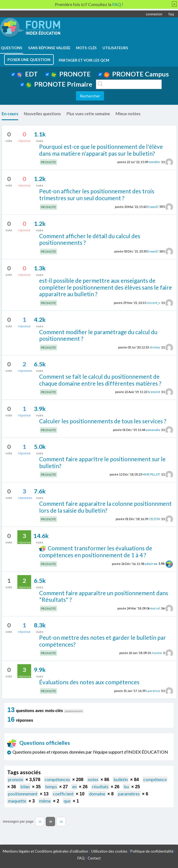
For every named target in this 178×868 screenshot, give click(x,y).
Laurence (153, 691)
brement (154, 392)
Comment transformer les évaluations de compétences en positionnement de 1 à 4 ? (96, 551)
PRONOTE (71, 74)
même (45, 801)
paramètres (129, 794)
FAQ (81, 858)
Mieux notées (128, 114)
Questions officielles (39, 743)
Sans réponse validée (49, 48)
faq (171, 14)
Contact (94, 858)
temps (51, 786)
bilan (25, 786)
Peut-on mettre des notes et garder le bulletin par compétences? (103, 641)
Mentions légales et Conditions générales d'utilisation (45, 851)
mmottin (154, 162)
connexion (154, 14)
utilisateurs (115, 48)
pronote (16, 779)
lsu (126, 786)
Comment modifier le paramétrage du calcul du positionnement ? (98, 335)
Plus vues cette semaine (88, 114)
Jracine (157, 653)
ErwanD (153, 206)
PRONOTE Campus (136, 74)
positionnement (23, 794)
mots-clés (86, 48)
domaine (97, 794)
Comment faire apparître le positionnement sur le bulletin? (102, 462)
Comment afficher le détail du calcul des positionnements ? (90, 239)
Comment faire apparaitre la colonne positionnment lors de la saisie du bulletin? (105, 507)
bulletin (121, 779)
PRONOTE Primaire (59, 84)
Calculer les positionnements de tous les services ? (103, 421)
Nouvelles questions (42, 114)
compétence (155, 779)
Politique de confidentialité (152, 851)
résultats (100, 786)
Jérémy (155, 347)
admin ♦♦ (151, 563)
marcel (155, 608)
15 (40, 822)
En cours (10, 114)
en (74, 786)
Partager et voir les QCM (84, 60)
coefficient (63, 794)
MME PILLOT (151, 474)
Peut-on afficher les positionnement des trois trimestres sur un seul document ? (97, 194)
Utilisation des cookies (109, 851)
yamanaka (153, 430)
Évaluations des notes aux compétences (89, 682)
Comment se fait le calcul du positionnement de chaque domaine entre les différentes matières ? (100, 380)
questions (12, 48)
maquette (17, 801)
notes (93, 779)
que (67, 801)
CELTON (154, 519)
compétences (57, 779)
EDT (27, 74)
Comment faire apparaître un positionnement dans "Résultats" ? (104, 596)
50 (61, 822)
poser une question (29, 60)
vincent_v (153, 303)
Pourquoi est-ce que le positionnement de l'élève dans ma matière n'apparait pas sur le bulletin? (101, 150)
